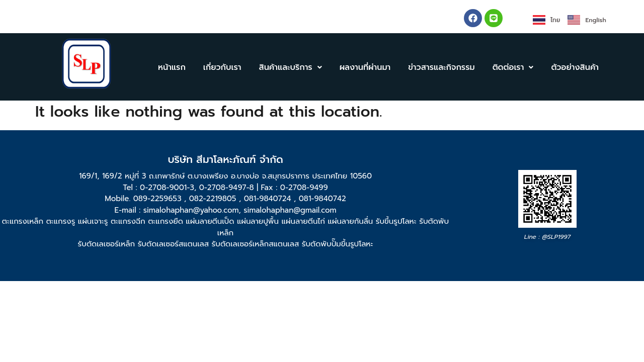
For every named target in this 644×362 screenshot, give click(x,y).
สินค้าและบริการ (290, 67)
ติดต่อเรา (513, 67)
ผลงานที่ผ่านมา (365, 67)
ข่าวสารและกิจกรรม (441, 67)
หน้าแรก (172, 67)
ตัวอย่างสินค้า (575, 67)
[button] (290, 67)
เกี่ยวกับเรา (222, 67)
